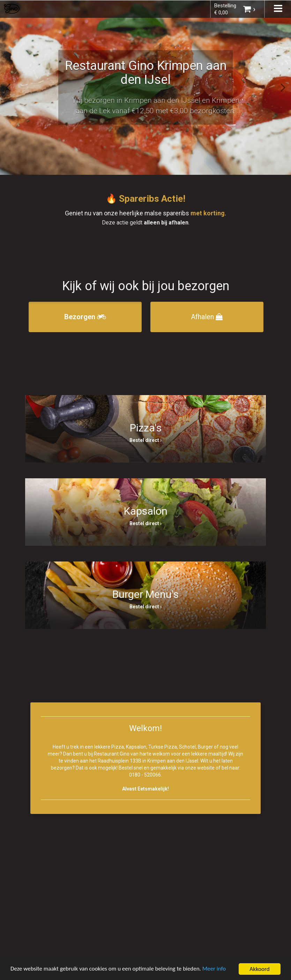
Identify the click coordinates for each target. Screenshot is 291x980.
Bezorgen (85, 317)
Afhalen (207, 317)
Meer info (215, 969)
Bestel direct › (145, 440)
